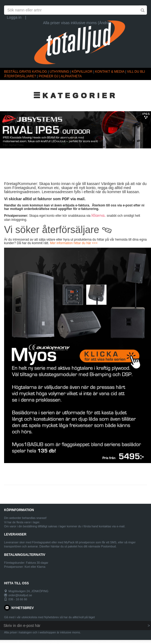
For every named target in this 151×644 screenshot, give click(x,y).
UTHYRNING (59, 72)
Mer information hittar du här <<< (74, 243)
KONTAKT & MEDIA (110, 72)
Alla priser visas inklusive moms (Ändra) (77, 23)
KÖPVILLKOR (82, 72)
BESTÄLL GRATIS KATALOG (26, 72)
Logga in (14, 17)
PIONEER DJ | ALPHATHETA (60, 76)
